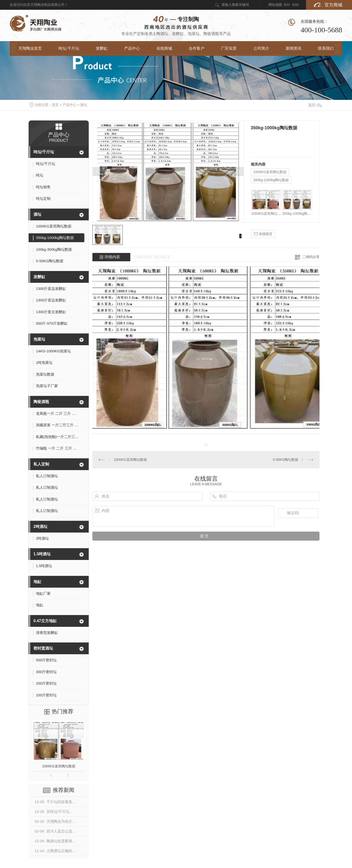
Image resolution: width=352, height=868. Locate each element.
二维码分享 (311, 257)
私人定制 (41, 464)
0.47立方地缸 (45, 621)
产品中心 (132, 48)
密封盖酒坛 (43, 648)
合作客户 (197, 48)
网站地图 (275, 5)
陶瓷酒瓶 (41, 402)
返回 (315, 105)
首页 (55, 105)
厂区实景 (229, 48)
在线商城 (164, 48)
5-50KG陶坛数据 (286, 460)
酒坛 (84, 105)
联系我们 (326, 48)
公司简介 (261, 48)
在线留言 (263, 234)
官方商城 (333, 5)
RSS (287, 5)
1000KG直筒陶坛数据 (59, 766)
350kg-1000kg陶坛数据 (271, 180)
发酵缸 (102, 48)
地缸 (37, 582)
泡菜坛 (39, 339)
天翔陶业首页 (30, 48)
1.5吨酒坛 (42, 554)
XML (296, 5)
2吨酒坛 (40, 527)
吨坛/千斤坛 (69, 48)
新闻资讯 (294, 48)
